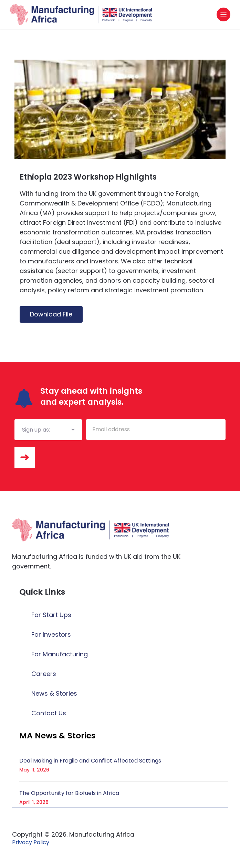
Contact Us (49, 713)
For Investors (51, 634)
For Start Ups (51, 615)
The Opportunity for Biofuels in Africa (69, 793)
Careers (44, 674)
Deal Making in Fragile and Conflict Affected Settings (90, 761)
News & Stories (54, 693)
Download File (51, 314)
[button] (223, 14)
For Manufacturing (60, 654)
